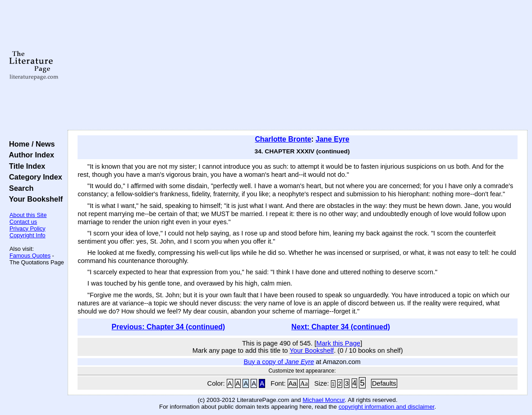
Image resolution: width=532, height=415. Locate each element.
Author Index (30, 155)
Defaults (384, 383)
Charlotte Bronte (283, 139)
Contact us (23, 222)
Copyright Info (28, 235)
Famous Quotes (30, 256)
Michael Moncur (323, 400)
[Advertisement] (298, 65)
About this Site (28, 215)
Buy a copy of (279, 362)
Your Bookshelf (34, 199)
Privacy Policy (28, 228)
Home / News (30, 144)
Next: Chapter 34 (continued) (341, 327)
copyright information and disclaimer (387, 407)
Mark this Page (339, 343)
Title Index (25, 166)
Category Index (34, 177)
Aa (293, 383)
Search (19, 188)
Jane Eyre (332, 139)
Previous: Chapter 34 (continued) (169, 327)
